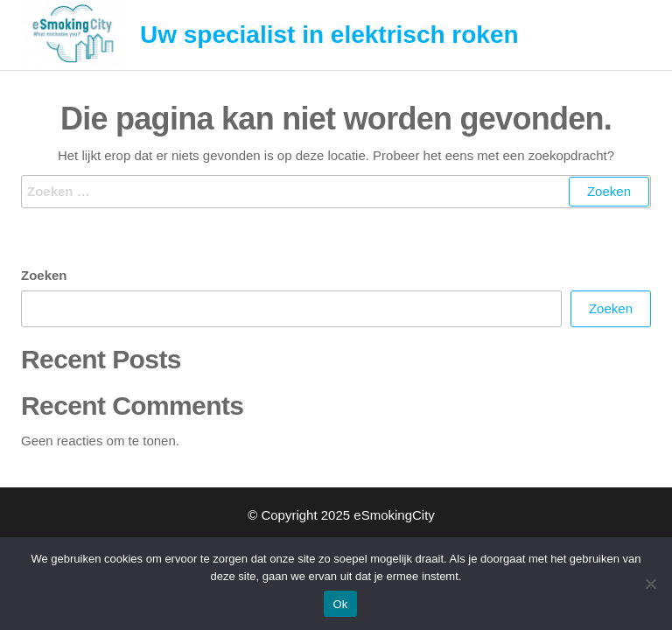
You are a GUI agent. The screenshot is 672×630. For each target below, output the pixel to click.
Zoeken (44, 275)
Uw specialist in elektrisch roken (329, 35)
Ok (340, 604)
